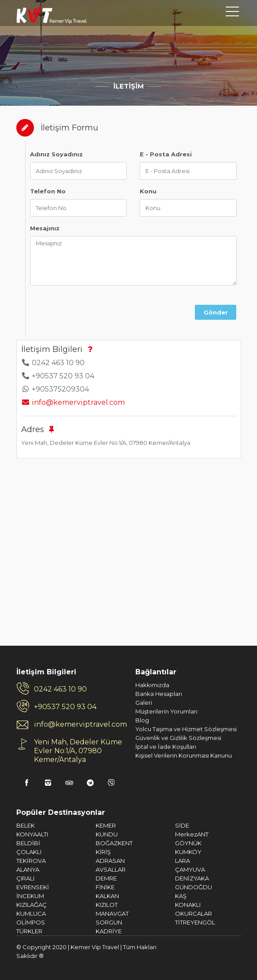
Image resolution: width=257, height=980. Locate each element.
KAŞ (181, 896)
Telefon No (48, 191)
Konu (148, 191)
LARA (183, 861)
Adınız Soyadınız (56, 154)
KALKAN (107, 896)
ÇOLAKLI (29, 852)
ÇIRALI (25, 878)
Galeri (144, 703)
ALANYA (28, 869)
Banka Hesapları (159, 694)
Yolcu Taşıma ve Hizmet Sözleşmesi (186, 729)
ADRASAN (110, 861)
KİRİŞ (103, 852)
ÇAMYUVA (190, 869)
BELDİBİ (28, 843)
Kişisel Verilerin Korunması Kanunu (184, 755)
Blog (142, 720)
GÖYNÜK (188, 843)
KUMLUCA (31, 913)
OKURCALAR (194, 913)
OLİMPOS (31, 922)
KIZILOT (107, 905)
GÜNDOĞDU (194, 887)
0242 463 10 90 (60, 689)
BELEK (26, 825)
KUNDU (107, 834)
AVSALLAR (111, 869)
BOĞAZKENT (114, 843)
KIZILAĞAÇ (32, 905)
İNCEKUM (30, 896)
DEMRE (106, 878)
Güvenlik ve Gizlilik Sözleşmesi (178, 738)
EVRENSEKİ (33, 887)
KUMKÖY (188, 852)
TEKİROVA (31, 861)
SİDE (182, 825)
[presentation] (115, 310)
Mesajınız (45, 228)
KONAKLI (188, 905)
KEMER (106, 825)
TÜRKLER (29, 931)
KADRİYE (109, 931)
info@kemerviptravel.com (73, 402)
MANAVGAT (112, 913)
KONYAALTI (32, 834)
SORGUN (109, 922)
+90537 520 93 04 (65, 707)
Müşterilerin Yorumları (166, 711)
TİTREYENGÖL (195, 922)
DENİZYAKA (192, 878)
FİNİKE (105, 887)
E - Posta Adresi (166, 154)
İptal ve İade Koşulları (166, 747)
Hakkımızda (152, 685)
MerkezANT (192, 834)
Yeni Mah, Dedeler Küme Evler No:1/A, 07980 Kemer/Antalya (78, 751)
